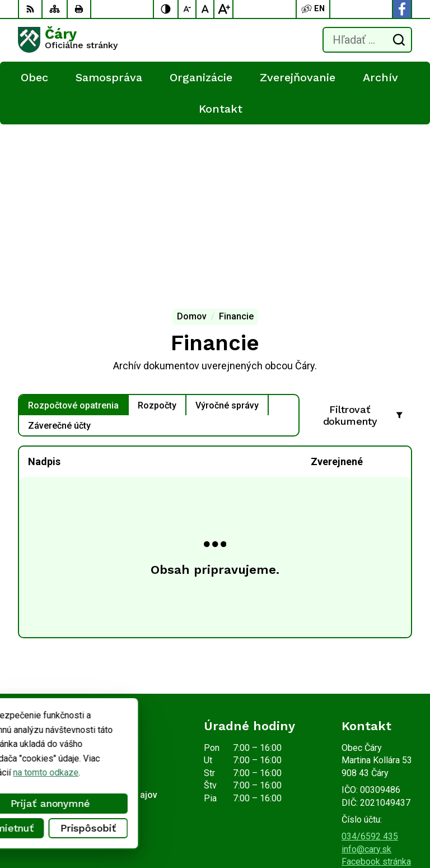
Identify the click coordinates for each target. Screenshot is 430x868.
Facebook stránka (376, 686)
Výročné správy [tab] (227, 230)
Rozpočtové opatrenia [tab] (73, 230)
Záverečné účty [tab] (59, 250)
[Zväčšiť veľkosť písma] (223, 9)
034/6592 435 (370, 661)
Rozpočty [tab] (157, 230)
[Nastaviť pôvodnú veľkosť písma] (205, 9)
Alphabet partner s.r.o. (166, 810)
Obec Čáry (146, 824)
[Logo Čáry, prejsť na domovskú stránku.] (68, 40)
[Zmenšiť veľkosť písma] (188, 9)
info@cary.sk (366, 674)
